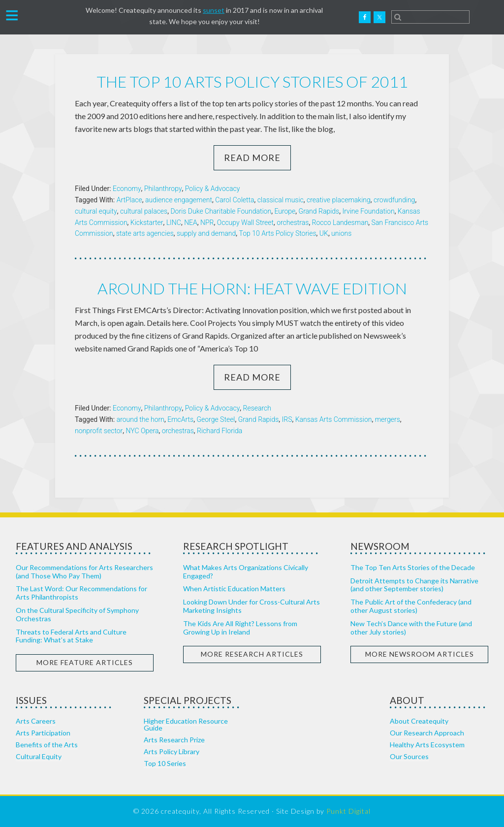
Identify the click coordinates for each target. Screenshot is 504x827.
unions (341, 233)
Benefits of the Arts (47, 745)
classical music (281, 200)
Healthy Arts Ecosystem (427, 745)
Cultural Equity (39, 756)
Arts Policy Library (172, 751)
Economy (127, 189)
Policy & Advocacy (213, 189)
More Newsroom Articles (420, 654)
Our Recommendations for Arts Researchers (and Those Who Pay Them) (84, 572)
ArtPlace (129, 200)
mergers (388, 419)
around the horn (141, 419)
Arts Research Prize (174, 740)
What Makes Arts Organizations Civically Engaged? (246, 572)
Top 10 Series (165, 763)
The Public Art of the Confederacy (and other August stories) (411, 606)
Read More (252, 158)
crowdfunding (394, 200)
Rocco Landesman (340, 223)
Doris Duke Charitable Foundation (221, 211)
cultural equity (96, 211)
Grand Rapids (319, 211)
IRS (287, 419)
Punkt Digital (348, 811)
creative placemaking (339, 200)
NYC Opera (142, 431)
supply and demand (206, 233)
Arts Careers (36, 721)
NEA (191, 223)
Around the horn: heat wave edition (252, 288)
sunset (214, 10)
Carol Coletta (235, 200)
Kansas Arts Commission (334, 419)
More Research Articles (252, 654)
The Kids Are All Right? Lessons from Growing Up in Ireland (240, 628)
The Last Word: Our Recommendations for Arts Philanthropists (81, 593)
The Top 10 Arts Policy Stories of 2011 (252, 81)
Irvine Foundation (368, 211)
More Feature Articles (85, 662)
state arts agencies (145, 233)
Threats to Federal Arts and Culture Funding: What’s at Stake (71, 636)
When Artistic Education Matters (234, 588)
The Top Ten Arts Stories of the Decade (413, 567)
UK (324, 233)
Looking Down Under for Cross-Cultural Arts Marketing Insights (252, 606)
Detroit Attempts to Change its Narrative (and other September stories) (414, 585)
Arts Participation (43, 733)
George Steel (216, 419)
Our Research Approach (427, 733)
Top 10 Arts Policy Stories (278, 233)
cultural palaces (144, 211)
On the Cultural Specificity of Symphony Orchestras (77, 614)
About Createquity (419, 721)
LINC (174, 223)
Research (257, 408)
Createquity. (56, 17)
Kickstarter (147, 223)
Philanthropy (163, 189)
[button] (12, 14)
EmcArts (180, 419)
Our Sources (409, 756)
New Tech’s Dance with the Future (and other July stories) (411, 628)
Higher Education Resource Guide (186, 724)
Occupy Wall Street (245, 223)
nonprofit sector (99, 431)
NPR (207, 223)
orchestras (293, 223)
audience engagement (179, 200)
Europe (285, 211)
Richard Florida (220, 431)
